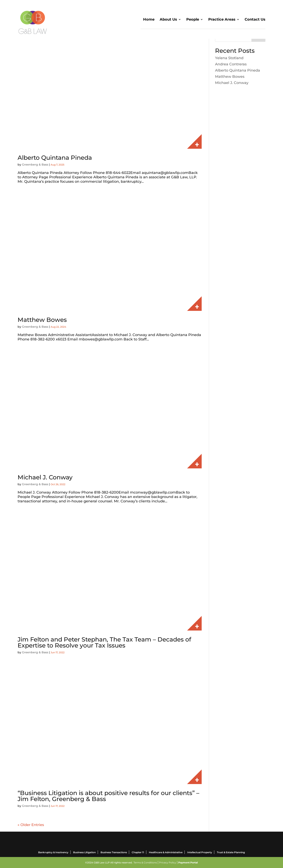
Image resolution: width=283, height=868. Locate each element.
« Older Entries (31, 825)
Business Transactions (114, 852)
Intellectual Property (200, 852)
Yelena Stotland (229, 58)
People (193, 20)
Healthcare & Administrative (166, 852)
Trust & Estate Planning (231, 852)
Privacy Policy (168, 863)
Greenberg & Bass (35, 165)
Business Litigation (84, 852)
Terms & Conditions (145, 863)
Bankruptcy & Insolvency (53, 852)
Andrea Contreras (231, 64)
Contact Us (255, 20)
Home (149, 20)
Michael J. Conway (45, 477)
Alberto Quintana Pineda (55, 158)
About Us (168, 20)
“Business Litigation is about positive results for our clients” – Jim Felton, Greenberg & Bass (108, 796)
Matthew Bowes (42, 320)
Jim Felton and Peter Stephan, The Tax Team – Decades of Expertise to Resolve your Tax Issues (104, 642)
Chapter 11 (138, 852)
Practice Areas (222, 20)
